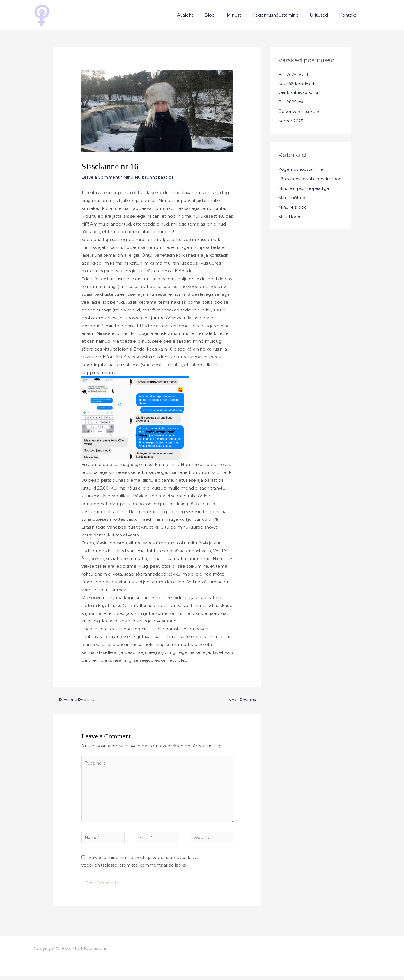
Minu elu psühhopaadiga (151, 177)
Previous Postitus (75, 700)
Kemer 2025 (291, 121)
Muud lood (290, 225)
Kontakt (349, 15)
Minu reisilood (293, 216)
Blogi (223, 15)
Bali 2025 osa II (294, 75)
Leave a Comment (101, 177)
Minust (244, 15)
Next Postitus (244, 700)
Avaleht (201, 15)
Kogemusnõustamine (282, 15)
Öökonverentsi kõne (300, 111)
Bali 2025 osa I (293, 102)
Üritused (323, 15)
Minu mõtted (292, 206)
